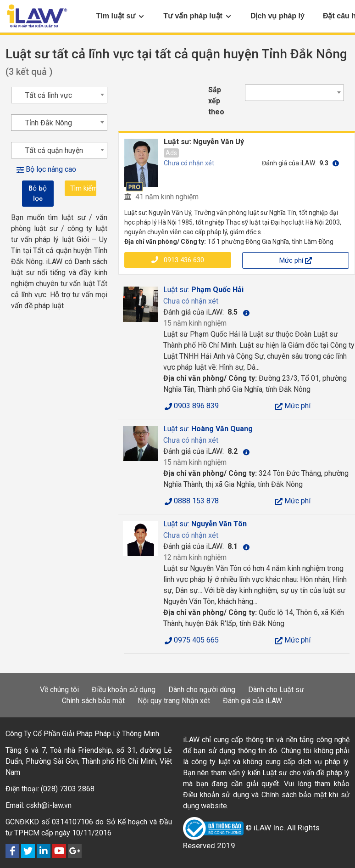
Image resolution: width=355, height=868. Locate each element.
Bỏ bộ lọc (38, 193)
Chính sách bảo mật (93, 701)
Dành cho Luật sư (276, 690)
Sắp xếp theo (216, 101)
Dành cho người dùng (202, 690)
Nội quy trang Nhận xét (174, 701)
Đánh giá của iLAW (252, 701)
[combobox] (294, 93)
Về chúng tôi (59, 690)
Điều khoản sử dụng (124, 690)
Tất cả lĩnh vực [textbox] (49, 95)
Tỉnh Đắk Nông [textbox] (49, 123)
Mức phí (296, 260)
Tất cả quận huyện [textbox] (54, 150)
